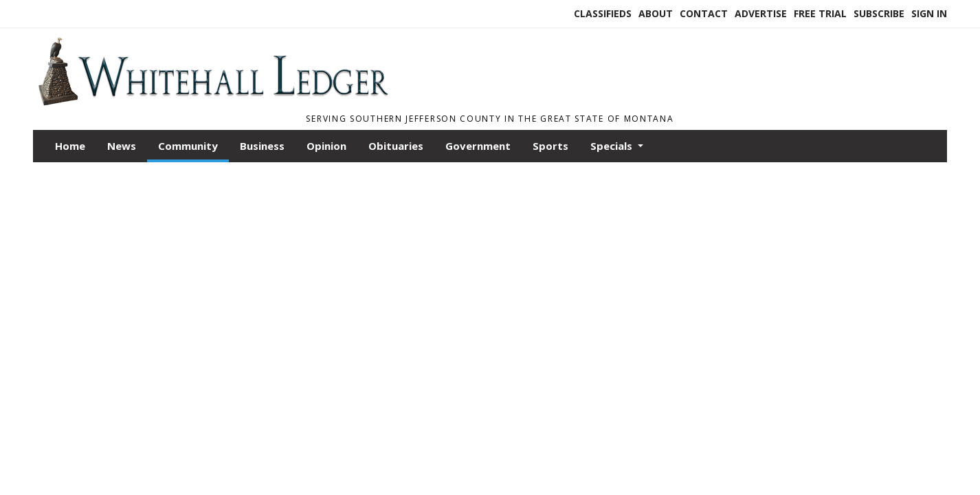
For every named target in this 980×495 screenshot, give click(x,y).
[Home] (212, 102)
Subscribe (879, 13)
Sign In (929, 13)
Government (478, 146)
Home (70, 146)
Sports (550, 146)
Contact (704, 13)
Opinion (326, 146)
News (122, 146)
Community (188, 146)
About (656, 13)
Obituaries (396, 146)
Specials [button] (613, 146)
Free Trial (820, 13)
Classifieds (603, 13)
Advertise (761, 13)
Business (262, 146)
